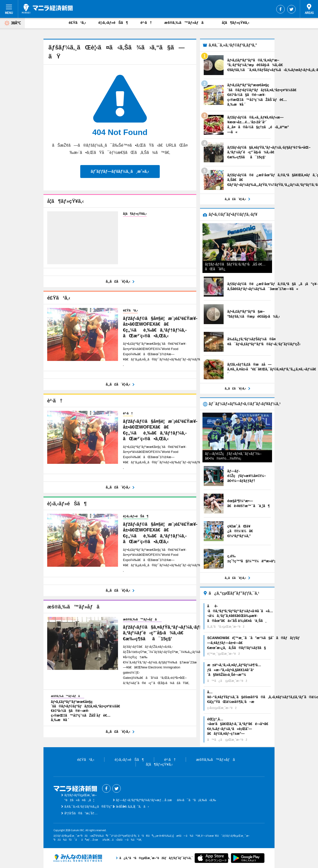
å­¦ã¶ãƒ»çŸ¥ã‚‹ (236, 22)
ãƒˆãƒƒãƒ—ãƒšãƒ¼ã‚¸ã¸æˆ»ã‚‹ (120, 171)
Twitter (291, 9)
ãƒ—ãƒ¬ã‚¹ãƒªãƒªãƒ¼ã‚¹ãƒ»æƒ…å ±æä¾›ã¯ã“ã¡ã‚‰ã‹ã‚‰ (166, 800)
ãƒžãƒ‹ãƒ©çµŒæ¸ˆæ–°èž (47, 9)
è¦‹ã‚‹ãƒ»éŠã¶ (113, 22)
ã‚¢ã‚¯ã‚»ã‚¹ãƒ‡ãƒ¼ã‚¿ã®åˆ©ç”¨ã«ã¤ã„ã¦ (100, 806)
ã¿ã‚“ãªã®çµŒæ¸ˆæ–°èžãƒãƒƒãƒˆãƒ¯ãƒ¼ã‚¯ (78, 858)
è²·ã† (146, 22)
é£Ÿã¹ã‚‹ (78, 22)
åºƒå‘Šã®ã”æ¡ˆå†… (81, 813)
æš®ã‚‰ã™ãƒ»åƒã (187, 22)
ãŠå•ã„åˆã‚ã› (132, 806)
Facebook (280, 9)
